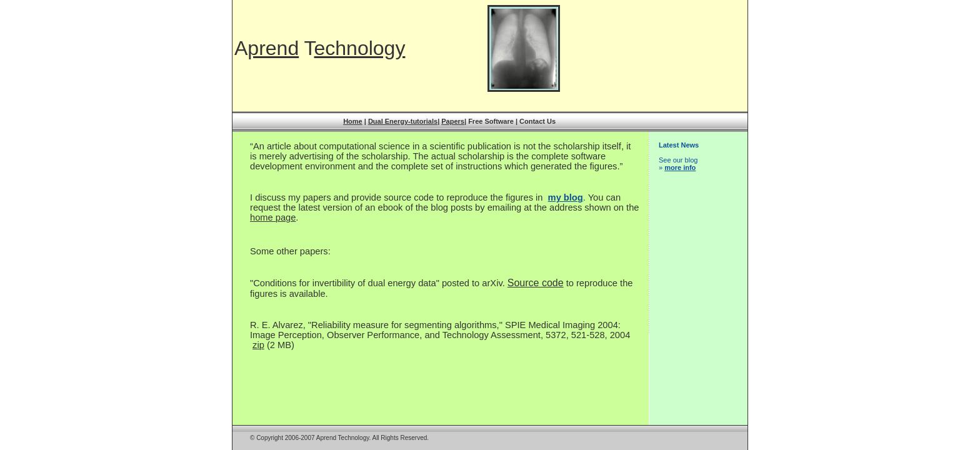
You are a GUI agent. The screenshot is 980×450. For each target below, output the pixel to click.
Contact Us (537, 121)
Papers (453, 121)
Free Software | (494, 121)
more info (680, 167)
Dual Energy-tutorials (403, 121)
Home (353, 121)
